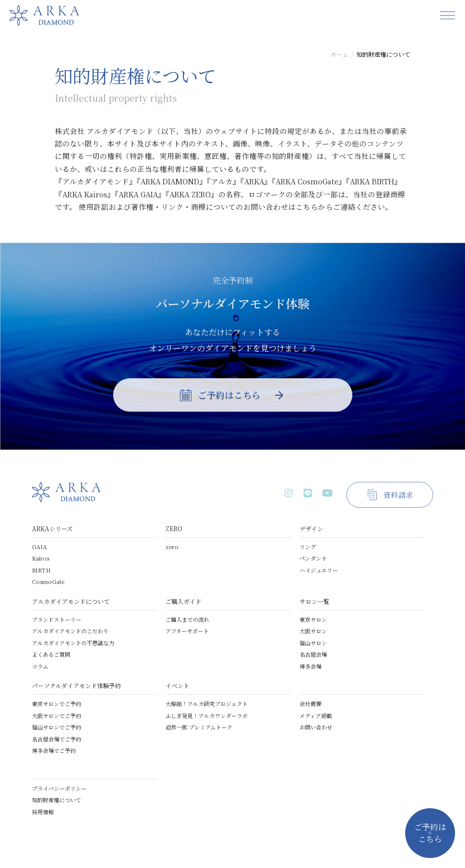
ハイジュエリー (319, 570)
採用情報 (43, 812)
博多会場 (310, 666)
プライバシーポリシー (59, 788)
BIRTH (41, 570)
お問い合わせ (316, 727)
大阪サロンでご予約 (57, 716)
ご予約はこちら (430, 833)
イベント (177, 685)
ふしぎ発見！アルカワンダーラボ (207, 716)
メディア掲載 (316, 716)
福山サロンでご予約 (57, 727)
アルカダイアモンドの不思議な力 (73, 643)
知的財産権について (57, 800)
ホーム (339, 54)
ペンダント (313, 558)
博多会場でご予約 (54, 750)
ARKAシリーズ (52, 528)
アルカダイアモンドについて (71, 601)
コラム (40, 666)
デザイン (311, 528)
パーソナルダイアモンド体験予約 (77, 685)
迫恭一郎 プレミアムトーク (199, 727)
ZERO (174, 528)
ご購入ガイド (183, 601)
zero (172, 547)
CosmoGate (48, 581)
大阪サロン (313, 631)
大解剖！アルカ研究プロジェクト (207, 704)
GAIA (39, 547)
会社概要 (310, 704)
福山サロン (313, 643)
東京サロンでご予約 (57, 704)
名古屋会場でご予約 (57, 739)
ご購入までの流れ (187, 619)
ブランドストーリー (57, 619)
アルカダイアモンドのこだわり (70, 631)
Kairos (41, 558)
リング (308, 547)
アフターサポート (187, 631)
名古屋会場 (313, 654)
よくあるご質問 (51, 654)
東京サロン (313, 619)
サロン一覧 (314, 601)
